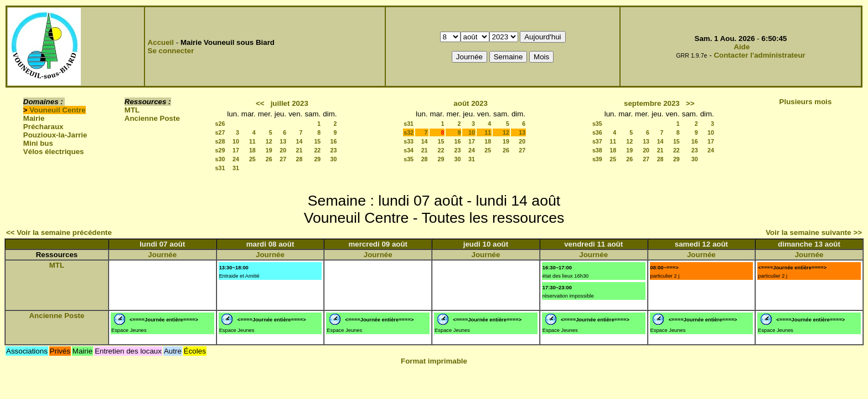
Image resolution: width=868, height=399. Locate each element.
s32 (409, 132)
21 (299, 150)
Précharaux (43, 127)
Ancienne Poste (152, 118)
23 (334, 150)
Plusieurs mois (806, 102)
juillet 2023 (290, 103)
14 (299, 141)
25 (252, 159)
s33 (409, 141)
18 (252, 150)
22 (317, 150)
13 (283, 141)
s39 (597, 159)
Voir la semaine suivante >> (814, 232)
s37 (597, 141)
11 (252, 141)
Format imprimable (434, 361)
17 (236, 150)
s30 (220, 159)
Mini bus (38, 143)
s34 (409, 150)
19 (269, 150)
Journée (162, 255)
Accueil (161, 42)
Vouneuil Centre (57, 110)
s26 (220, 124)
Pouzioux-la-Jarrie (55, 135)
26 (269, 159)
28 (299, 159)
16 (334, 141)
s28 (220, 141)
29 (317, 159)
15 (317, 141)
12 (269, 141)
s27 (220, 132)
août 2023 (471, 103)
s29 (220, 150)
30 (334, 159)
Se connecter (171, 51)
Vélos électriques (54, 152)
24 (236, 159)
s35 (409, 159)
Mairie (34, 118)
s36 (597, 132)
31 (236, 168)
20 (283, 150)
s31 (220, 168)
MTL (132, 110)
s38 (597, 150)
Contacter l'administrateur (759, 55)
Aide (742, 47)
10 (236, 141)
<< (260, 103)
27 (283, 159)
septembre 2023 (652, 103)
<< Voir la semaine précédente (59, 232)
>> (690, 103)
